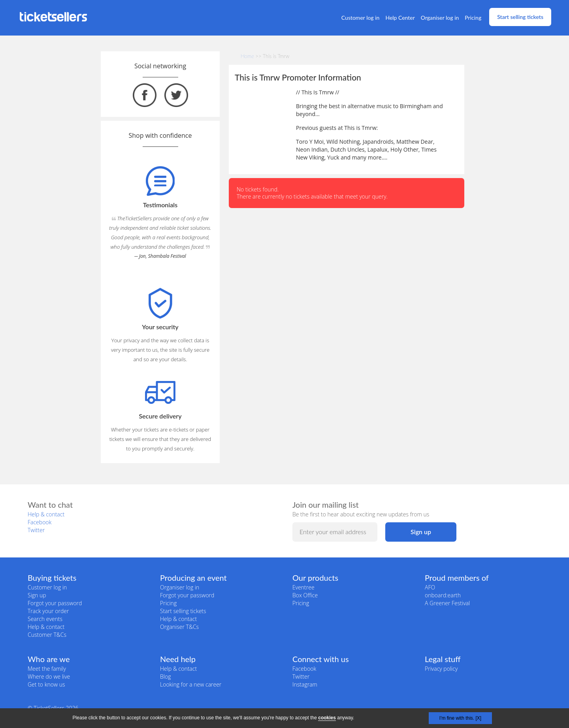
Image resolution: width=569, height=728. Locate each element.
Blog (165, 676)
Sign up (37, 595)
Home (247, 56)
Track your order (48, 611)
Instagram (305, 684)
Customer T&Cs (47, 635)
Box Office (305, 595)
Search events (45, 619)
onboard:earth (443, 595)
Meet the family (47, 669)
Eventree (303, 587)
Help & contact (46, 514)
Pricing (473, 18)
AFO (430, 587)
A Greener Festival (447, 603)
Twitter (36, 530)
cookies (327, 718)
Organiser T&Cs (179, 627)
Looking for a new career (191, 684)
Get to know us (46, 684)
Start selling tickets (520, 17)
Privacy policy (441, 669)
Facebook (40, 522)
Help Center (400, 18)
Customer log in (361, 18)
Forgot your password (55, 603)
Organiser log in (440, 18)
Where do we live (49, 676)
